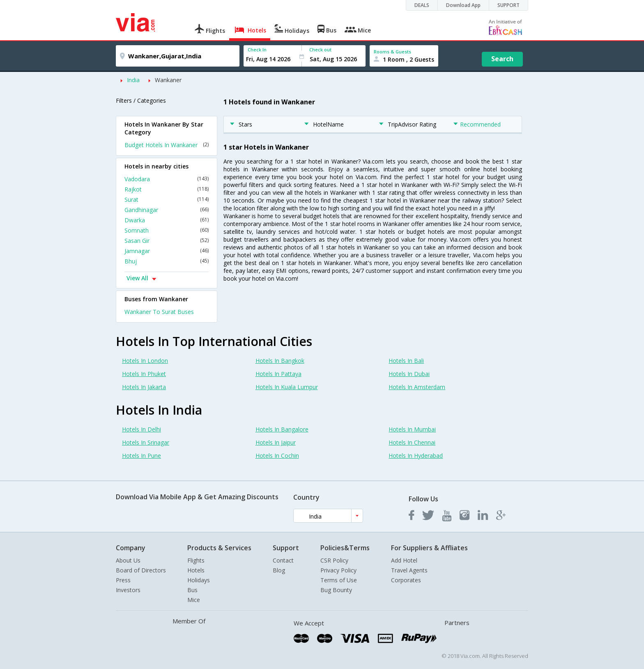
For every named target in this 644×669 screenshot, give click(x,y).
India (133, 80)
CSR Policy (334, 560)
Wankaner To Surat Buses (159, 312)
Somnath (167, 230)
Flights (196, 560)
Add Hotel (404, 560)
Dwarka (167, 220)
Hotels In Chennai (412, 442)
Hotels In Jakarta (144, 387)
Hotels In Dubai (409, 374)
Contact (283, 560)
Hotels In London (145, 361)
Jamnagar (167, 251)
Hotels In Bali (406, 361)
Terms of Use (339, 580)
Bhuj (167, 261)
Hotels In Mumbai (412, 429)
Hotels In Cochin (277, 456)
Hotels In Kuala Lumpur (287, 387)
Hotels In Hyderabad (416, 456)
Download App (463, 5)
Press (123, 580)
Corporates (406, 580)
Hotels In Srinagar (146, 442)
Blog (279, 570)
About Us (128, 560)
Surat (167, 200)
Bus (192, 590)
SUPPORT (508, 5)
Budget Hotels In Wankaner (167, 145)
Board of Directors (141, 570)
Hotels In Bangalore (282, 429)
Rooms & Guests (392, 52)
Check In (257, 50)
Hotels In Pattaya (278, 374)
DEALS (422, 5)
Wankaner (168, 80)
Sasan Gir (167, 241)
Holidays (199, 580)
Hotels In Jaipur (276, 442)
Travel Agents (409, 570)
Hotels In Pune (141, 456)
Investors (128, 590)
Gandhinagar (167, 210)
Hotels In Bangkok (280, 361)
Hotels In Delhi (141, 429)
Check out (320, 50)
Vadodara (167, 179)
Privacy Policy (338, 570)
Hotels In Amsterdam (417, 387)
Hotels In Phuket (144, 374)
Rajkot (167, 189)
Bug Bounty (336, 590)
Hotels (196, 570)
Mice (194, 600)
